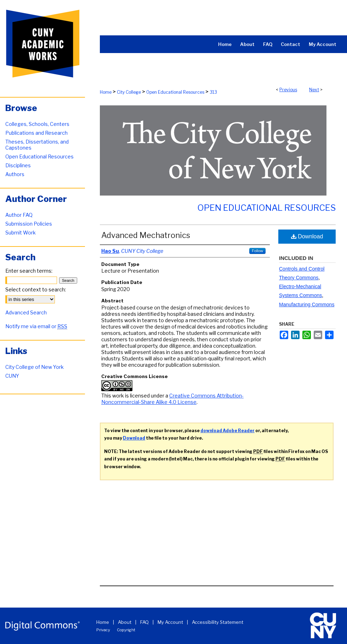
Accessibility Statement (218, 622)
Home (106, 92)
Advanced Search (26, 312)
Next (314, 90)
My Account (170, 622)
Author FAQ (19, 215)
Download (307, 236)
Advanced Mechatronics (146, 235)
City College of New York (35, 367)
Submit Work (21, 233)
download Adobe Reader (227, 431)
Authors (15, 174)
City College (129, 92)
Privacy (103, 630)
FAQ (144, 622)
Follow (257, 251)
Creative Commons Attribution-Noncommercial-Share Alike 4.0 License (172, 399)
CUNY (12, 376)
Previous (288, 90)
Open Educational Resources (175, 92)
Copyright (126, 630)
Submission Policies (29, 224)
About (125, 622)
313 (213, 92)
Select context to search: (36, 289)
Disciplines (18, 165)
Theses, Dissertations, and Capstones (37, 145)
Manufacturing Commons (307, 304)
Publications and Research (36, 133)
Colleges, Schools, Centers (37, 124)
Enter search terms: (29, 271)
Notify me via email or (36, 326)
